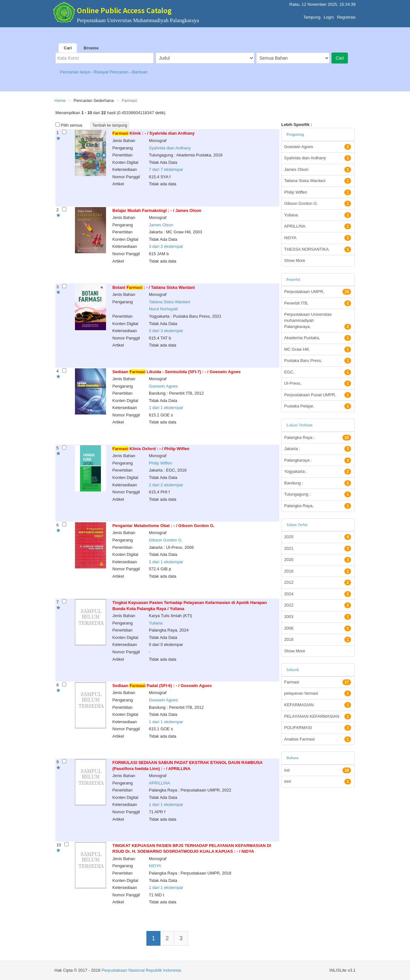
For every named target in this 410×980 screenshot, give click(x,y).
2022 (318, 605)
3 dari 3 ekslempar (166, 246)
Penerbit (293, 279)
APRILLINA (160, 783)
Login (329, 16)
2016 (318, 571)
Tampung (312, 16)
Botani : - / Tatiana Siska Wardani (154, 287)
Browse (91, 48)
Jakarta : (318, 449)
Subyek (293, 670)
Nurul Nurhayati (163, 309)
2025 (318, 537)
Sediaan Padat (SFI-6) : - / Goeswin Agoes (162, 686)
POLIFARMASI (318, 728)
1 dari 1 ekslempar (166, 408)
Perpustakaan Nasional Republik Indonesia (141, 970)
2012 (318, 582)
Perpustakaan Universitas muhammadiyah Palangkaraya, (318, 321)
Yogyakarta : (318, 472)
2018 (318, 640)
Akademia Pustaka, (318, 338)
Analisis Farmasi (318, 739)
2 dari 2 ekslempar (166, 485)
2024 (318, 594)
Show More (295, 260)
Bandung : (318, 483)
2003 (318, 617)
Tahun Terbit (297, 525)
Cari (68, 48)
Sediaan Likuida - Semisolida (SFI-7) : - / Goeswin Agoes (176, 372)
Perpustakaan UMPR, (318, 292)
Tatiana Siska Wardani (170, 302)
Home (60, 101)
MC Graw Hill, (318, 349)
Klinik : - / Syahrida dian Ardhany (154, 133)
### (318, 782)
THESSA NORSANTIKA (318, 249)
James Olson (161, 225)
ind (318, 770)
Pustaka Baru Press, (318, 361)
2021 (318, 549)
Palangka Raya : (318, 438)
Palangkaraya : (318, 460)
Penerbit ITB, (318, 303)
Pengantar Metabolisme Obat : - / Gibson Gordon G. (164, 526)
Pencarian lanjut (75, 72)
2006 (318, 628)
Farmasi (318, 682)
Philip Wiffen (160, 463)
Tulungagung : (318, 494)
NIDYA (155, 866)
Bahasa (292, 758)
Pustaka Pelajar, (318, 406)
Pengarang (295, 134)
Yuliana (156, 623)
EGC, (318, 372)
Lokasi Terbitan (299, 425)
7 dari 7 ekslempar (166, 169)
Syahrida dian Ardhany (170, 148)
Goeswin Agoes (163, 386)
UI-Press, (318, 383)
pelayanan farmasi (318, 693)
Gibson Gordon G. (166, 540)
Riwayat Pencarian (111, 72)
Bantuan (140, 72)
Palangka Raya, (318, 506)
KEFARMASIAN (318, 705)
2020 (318, 560)
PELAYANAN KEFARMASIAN (318, 716)
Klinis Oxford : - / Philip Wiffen (151, 449)
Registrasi (346, 16)
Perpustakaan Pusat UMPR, (318, 395)
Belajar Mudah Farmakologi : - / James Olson (157, 210)
